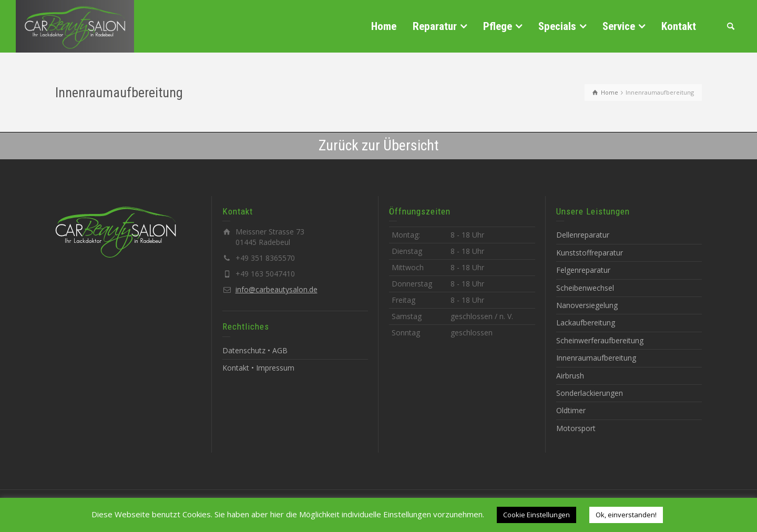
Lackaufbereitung (586, 323)
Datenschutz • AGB (255, 350)
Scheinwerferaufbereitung (600, 340)
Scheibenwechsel (585, 288)
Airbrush (570, 376)
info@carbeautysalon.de (277, 289)
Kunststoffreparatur (590, 253)
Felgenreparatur (583, 270)
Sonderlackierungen (590, 393)
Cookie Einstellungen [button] (536, 515)
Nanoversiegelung (587, 305)
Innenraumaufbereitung (596, 358)
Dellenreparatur (583, 235)
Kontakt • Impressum (258, 368)
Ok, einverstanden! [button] (626, 515)
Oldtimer (571, 410)
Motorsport (576, 428)
